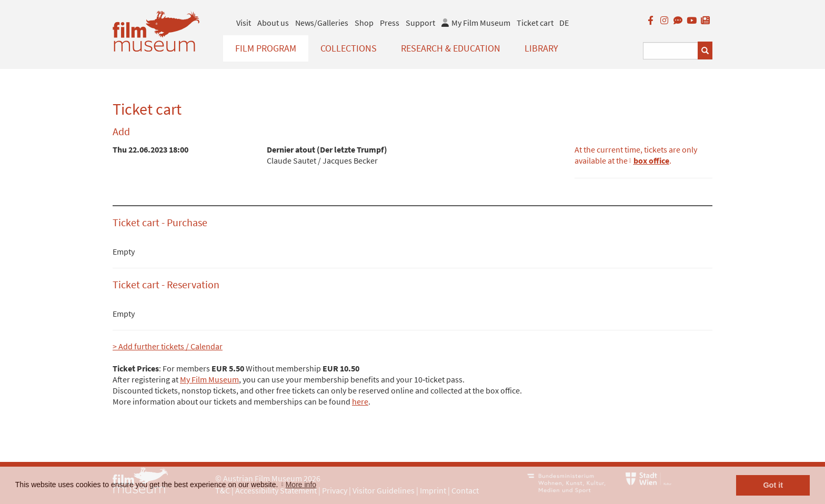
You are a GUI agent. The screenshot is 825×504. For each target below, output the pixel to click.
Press (390, 23)
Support (420, 23)
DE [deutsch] (564, 23)
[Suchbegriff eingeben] (671, 51)
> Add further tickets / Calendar (168, 346)
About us (273, 23)
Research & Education (451, 48)
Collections (349, 48)
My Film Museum (209, 379)
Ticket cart (535, 23)
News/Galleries (322, 23)
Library (541, 48)
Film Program (266, 48)
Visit (244, 23)
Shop (364, 23)
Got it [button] (773, 485)
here (360, 401)
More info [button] (301, 485)
